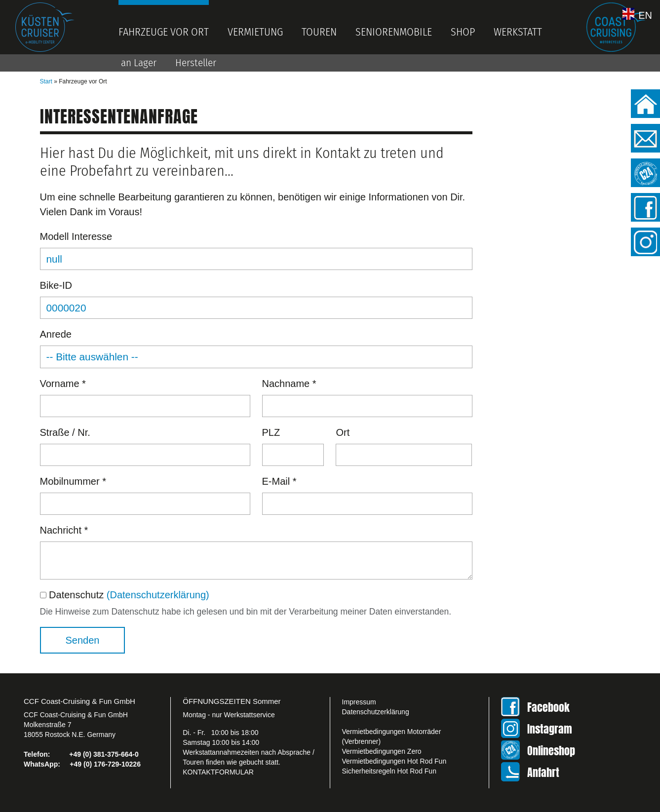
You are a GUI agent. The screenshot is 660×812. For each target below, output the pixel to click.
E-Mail (279, 481)
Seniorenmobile (394, 32)
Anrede (56, 334)
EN (645, 15)
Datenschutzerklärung (376, 712)
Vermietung (255, 32)
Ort (343, 432)
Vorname (63, 384)
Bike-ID (56, 285)
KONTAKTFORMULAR (218, 772)
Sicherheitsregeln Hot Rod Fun (389, 771)
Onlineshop (551, 751)
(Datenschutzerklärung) (158, 595)
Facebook (548, 707)
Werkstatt (518, 32)
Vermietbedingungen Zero (382, 751)
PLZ (271, 432)
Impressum (359, 702)
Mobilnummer (73, 481)
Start (46, 81)
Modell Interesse (76, 236)
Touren (319, 32)
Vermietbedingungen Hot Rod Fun (394, 761)
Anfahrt (543, 772)
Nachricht (64, 530)
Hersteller (196, 63)
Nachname (289, 384)
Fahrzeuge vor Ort (164, 32)
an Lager (139, 63)
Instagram (550, 729)
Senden (83, 640)
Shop (463, 32)
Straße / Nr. (65, 432)
